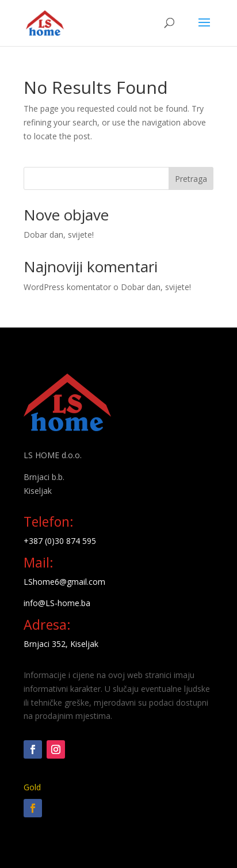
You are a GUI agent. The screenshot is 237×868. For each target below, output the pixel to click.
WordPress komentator (67, 287)
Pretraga (191, 179)
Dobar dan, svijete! (59, 235)
